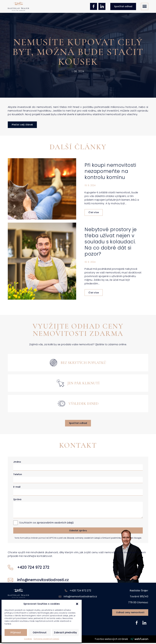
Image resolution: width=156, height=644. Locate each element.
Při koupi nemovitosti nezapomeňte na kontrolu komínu (110, 172)
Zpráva (17, 500)
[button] (77, 604)
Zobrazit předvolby (65, 632)
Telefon (18, 475)
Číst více (94, 213)
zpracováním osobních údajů (55, 524)
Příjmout (16, 632)
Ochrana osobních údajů (46, 639)
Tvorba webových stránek (111, 640)
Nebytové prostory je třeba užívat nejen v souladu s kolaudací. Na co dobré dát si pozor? (111, 243)
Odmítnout (40, 632)
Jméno (17, 463)
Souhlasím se (47, 524)
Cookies (28, 639)
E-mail (17, 488)
